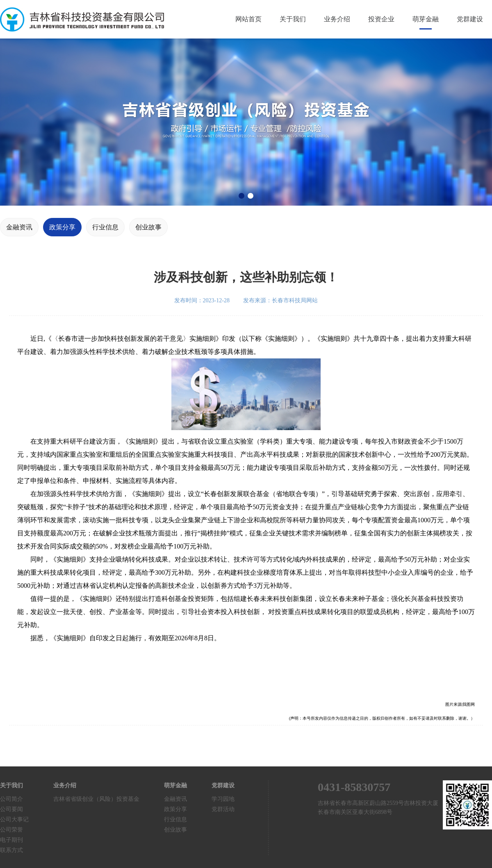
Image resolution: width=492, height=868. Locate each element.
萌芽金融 (426, 19)
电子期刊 (11, 840)
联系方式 (11, 850)
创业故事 (148, 227)
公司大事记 (14, 819)
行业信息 (105, 227)
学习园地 (223, 799)
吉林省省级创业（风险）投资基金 (96, 799)
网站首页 (248, 19)
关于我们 (293, 19)
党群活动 (223, 809)
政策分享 (62, 227)
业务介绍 (337, 19)
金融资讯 (19, 227)
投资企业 (381, 19)
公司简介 (11, 799)
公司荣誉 (11, 830)
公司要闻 (11, 809)
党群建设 (470, 19)
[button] (241, 196)
